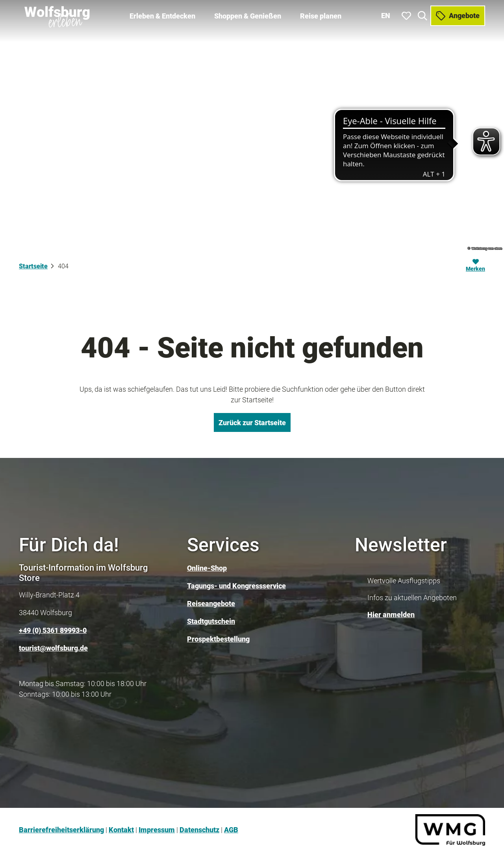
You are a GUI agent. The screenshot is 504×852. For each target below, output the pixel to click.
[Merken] (475, 266)
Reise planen (321, 16)
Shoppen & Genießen (248, 16)
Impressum (157, 830)
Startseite (33, 266)
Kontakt (121, 830)
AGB (231, 830)
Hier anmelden (391, 615)
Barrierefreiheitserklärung (61, 830)
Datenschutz (199, 830)
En (386, 16)
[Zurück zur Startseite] (58, 16)
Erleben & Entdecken (162, 16)
